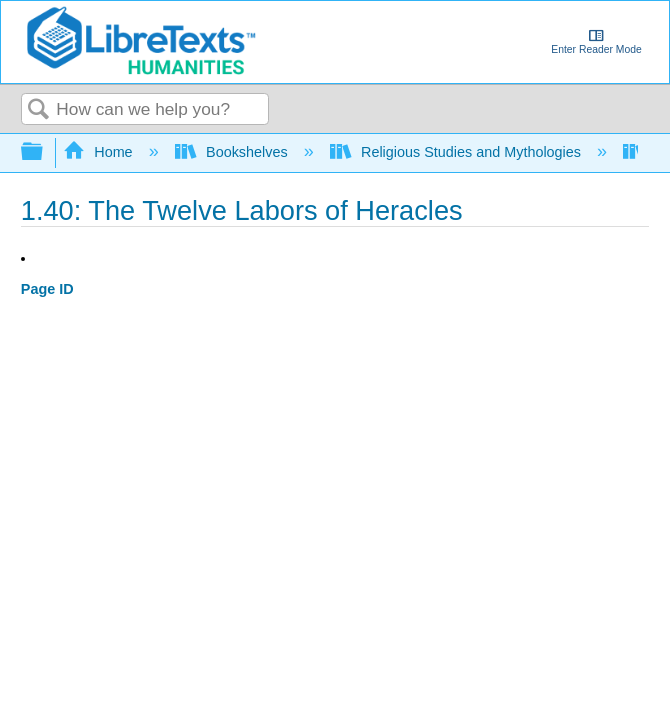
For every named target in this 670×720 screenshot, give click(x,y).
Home (100, 152)
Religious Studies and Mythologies (457, 152)
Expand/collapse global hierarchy (45, 152)
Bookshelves (233, 152)
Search (39, 110)
